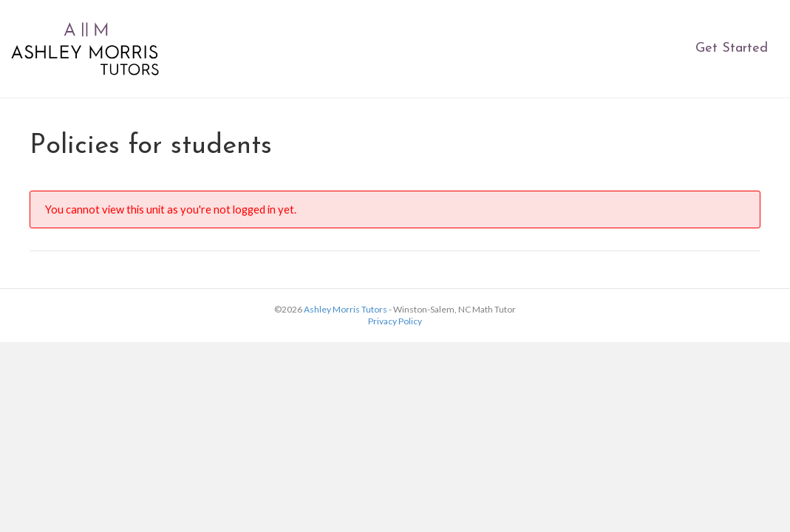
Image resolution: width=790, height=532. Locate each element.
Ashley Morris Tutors (345, 309)
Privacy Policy (395, 321)
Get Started (732, 48)
